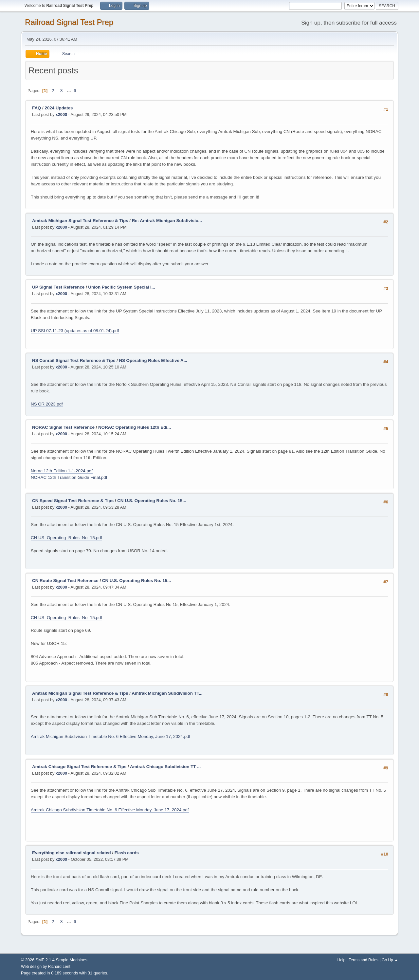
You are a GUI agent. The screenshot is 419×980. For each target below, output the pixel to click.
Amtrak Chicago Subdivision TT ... (165, 767)
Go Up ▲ (390, 960)
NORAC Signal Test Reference (63, 427)
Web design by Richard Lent (46, 967)
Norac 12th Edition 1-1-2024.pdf (62, 471)
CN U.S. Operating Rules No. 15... (152, 501)
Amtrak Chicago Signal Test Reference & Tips (79, 767)
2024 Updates (59, 108)
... (70, 91)
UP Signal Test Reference (58, 287)
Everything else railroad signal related (72, 853)
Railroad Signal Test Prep (69, 22)
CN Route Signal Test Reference (65, 581)
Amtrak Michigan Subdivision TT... (167, 693)
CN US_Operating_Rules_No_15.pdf (66, 538)
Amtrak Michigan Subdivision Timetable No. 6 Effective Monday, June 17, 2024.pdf (110, 736)
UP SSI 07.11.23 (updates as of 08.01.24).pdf (75, 331)
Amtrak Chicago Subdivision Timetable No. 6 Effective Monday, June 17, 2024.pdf (110, 810)
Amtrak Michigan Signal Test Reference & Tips (80, 221)
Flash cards (127, 853)
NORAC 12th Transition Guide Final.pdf (69, 477)
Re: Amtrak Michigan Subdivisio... (167, 221)
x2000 (61, 115)
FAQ (36, 108)
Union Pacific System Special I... (121, 287)
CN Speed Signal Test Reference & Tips (73, 501)
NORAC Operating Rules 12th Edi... (135, 427)
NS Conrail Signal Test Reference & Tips (74, 360)
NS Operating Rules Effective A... (153, 360)
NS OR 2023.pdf (47, 404)
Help (342, 960)
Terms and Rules (364, 960)
